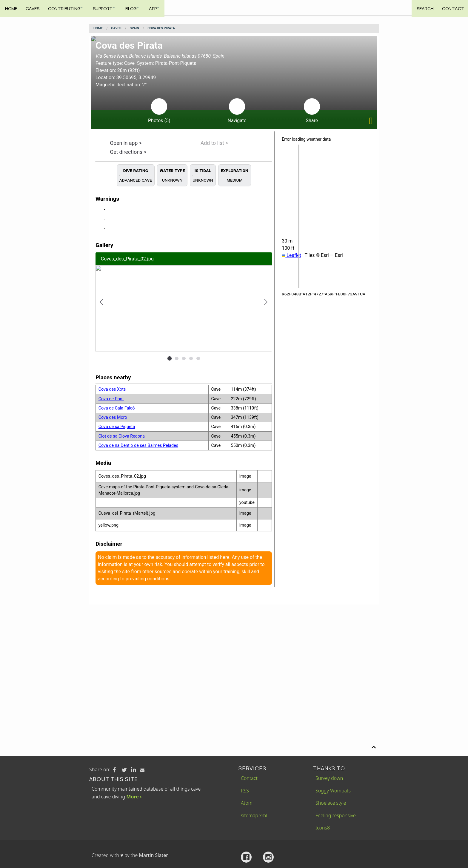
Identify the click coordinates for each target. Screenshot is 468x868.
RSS (245, 791)
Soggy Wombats (333, 791)
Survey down (329, 778)
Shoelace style (331, 803)
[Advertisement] (234, 649)
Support (109, 7)
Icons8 (323, 828)
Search (422, 7)
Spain (134, 28)
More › (134, 797)
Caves (34, 7)
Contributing (67, 7)
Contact (452, 7)
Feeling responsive (336, 815)
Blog (140, 7)
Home (11, 7)
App (165, 7)
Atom (247, 803)
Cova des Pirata (161, 28)
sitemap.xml (254, 815)
